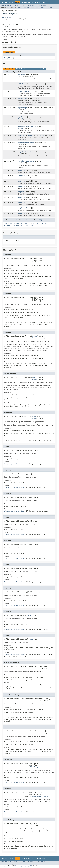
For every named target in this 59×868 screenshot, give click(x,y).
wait (23, 225)
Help (44, 2)
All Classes (42, 5)
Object (11, 26)
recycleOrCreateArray (26, 143)
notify (43, 223)
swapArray (22, 170)
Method (26, 8)
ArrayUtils (8, 58)
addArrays (22, 75)
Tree (26, 2)
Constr (20, 8)
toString (16, 225)
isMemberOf (22, 135)
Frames (24, 5)
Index (39, 2)
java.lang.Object (8, 17)
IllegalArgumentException (14, 464)
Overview (4, 2)
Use (22, 2)
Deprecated (32, 2)
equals (12, 223)
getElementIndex (24, 126)
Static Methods (22, 69)
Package (11, 2)
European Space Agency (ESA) (24, 866)
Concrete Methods (37, 69)
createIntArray (24, 91)
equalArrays (22, 99)
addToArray (22, 84)
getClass (28, 223)
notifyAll (8, 225)
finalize (19, 223)
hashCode (36, 223)
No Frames (31, 5)
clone (6, 223)
